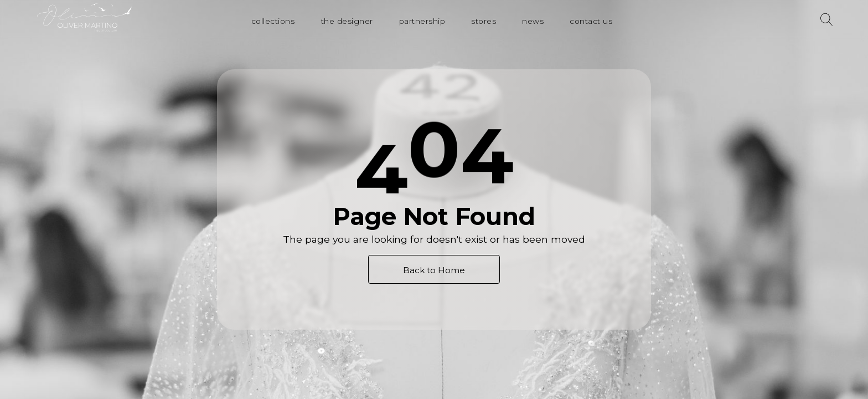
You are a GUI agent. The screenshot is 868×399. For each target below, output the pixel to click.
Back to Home (434, 270)
